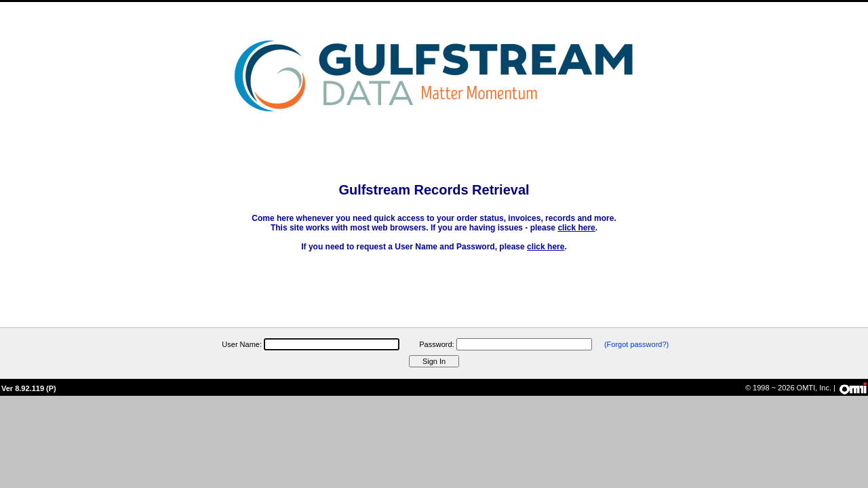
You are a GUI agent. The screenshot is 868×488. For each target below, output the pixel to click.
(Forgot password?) (636, 344)
